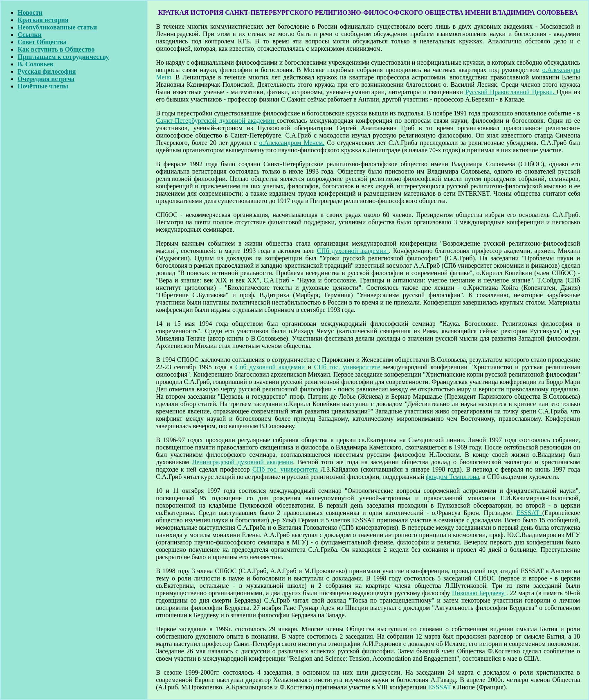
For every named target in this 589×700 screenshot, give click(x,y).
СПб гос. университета (287, 469)
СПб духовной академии (353, 251)
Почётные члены (43, 86)
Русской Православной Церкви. (511, 92)
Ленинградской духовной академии (242, 462)
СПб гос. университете (349, 367)
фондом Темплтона (452, 477)
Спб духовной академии (271, 367)
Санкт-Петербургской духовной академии (216, 121)
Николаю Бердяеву (479, 593)
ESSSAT (529, 513)
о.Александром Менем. (292, 143)
